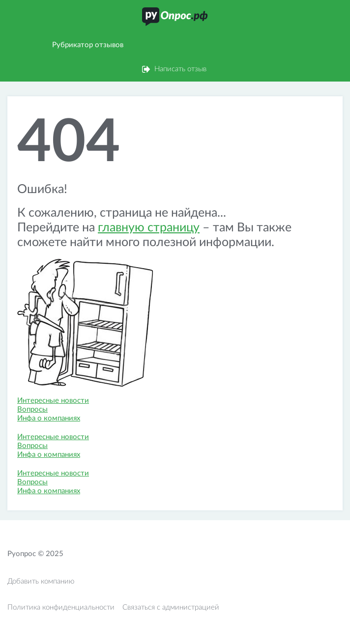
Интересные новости (53, 401)
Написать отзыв (180, 69)
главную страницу (149, 228)
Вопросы (32, 409)
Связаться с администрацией (171, 607)
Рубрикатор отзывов (88, 45)
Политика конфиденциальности (61, 607)
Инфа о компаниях (49, 418)
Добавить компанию (41, 581)
